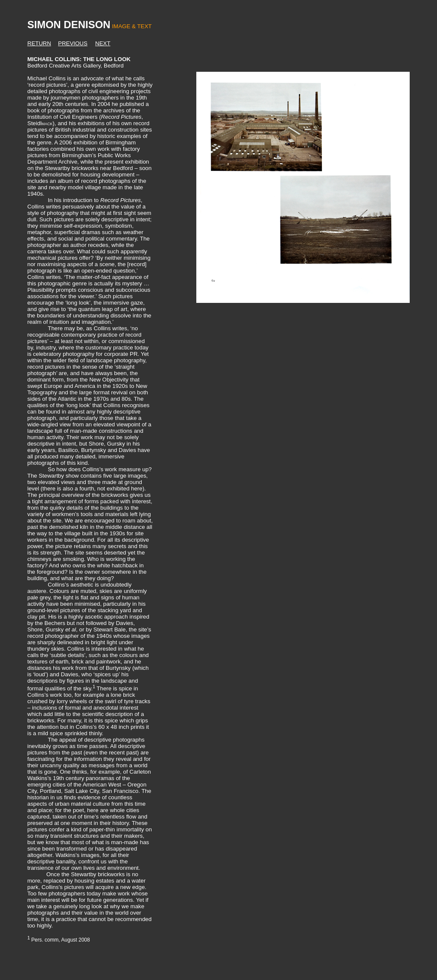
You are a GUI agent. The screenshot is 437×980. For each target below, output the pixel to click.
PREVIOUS (73, 43)
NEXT (103, 43)
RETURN (39, 43)
